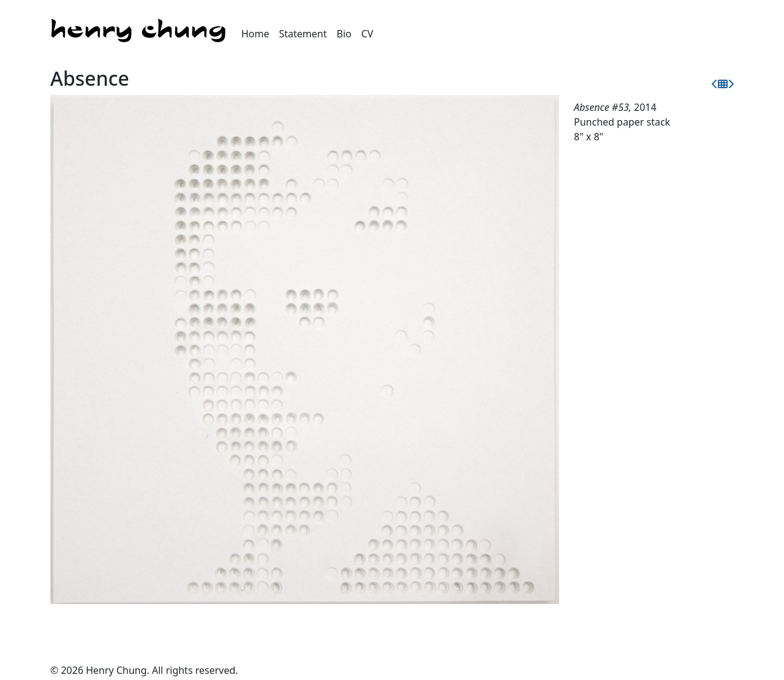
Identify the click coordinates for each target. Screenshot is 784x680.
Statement (303, 34)
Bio (344, 34)
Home (255, 34)
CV (367, 34)
